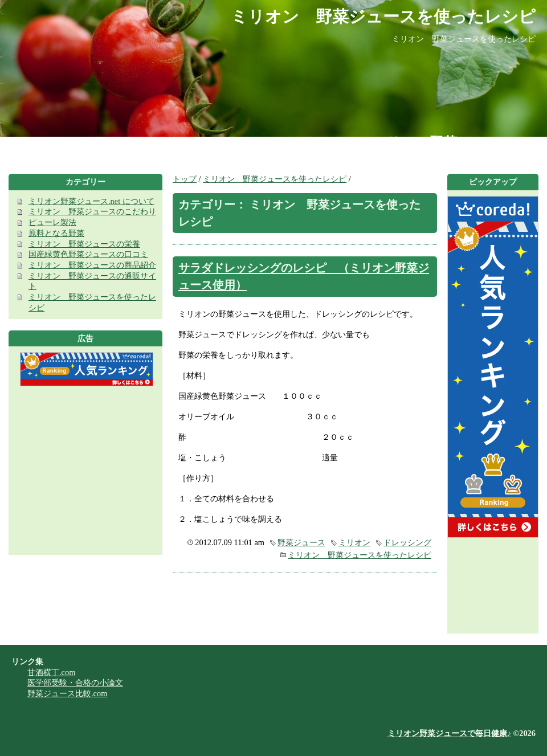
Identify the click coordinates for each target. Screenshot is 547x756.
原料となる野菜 (56, 233)
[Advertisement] (85, 475)
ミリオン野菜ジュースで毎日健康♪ (449, 733)
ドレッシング (407, 542)
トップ (185, 179)
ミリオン (354, 542)
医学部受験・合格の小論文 (75, 683)
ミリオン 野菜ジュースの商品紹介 (92, 265)
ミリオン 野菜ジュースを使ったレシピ (275, 179)
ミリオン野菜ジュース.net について (91, 201)
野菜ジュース (301, 542)
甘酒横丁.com (51, 672)
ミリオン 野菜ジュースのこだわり (92, 211)
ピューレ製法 (52, 222)
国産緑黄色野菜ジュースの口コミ (88, 254)
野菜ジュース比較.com (67, 693)
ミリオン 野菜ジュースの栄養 (84, 244)
